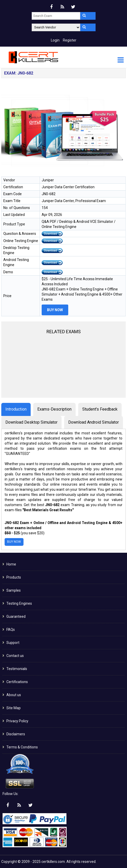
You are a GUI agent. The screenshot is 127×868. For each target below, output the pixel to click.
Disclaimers (16, 734)
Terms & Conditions (22, 747)
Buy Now (55, 310)
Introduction (16, 409)
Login (55, 40)
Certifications (17, 682)
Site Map (14, 708)
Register (70, 40)
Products (14, 577)
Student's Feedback (100, 409)
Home (11, 564)
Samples (14, 590)
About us (14, 695)
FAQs (11, 630)
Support (13, 643)
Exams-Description (54, 409)
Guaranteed (16, 616)
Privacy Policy (17, 721)
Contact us (15, 656)
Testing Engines (19, 603)
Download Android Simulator (94, 422)
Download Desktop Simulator (31, 422)
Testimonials (17, 669)
